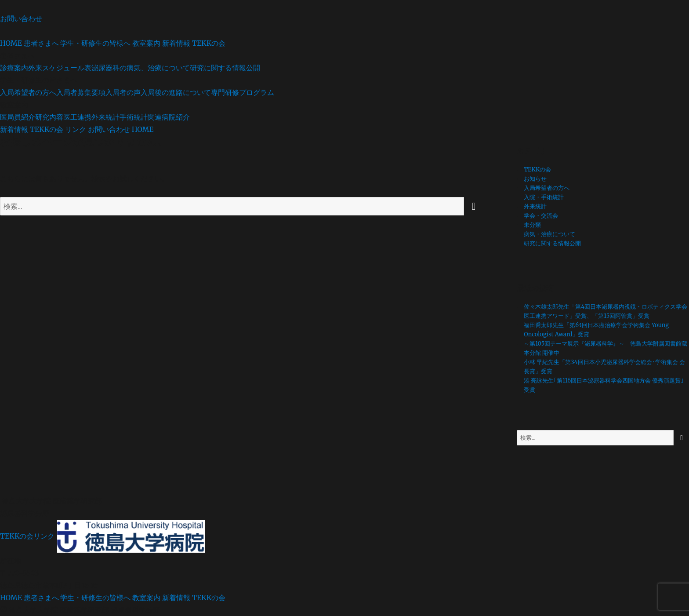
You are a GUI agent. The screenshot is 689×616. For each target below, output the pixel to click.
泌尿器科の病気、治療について (141, 68)
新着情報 (176, 43)
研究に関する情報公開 (225, 68)
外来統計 (105, 117)
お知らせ (535, 179)
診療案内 (14, 68)
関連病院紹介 (169, 117)
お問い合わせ (21, 18)
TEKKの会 (209, 43)
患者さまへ (41, 43)
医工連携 (77, 117)
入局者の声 (123, 92)
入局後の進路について (176, 92)
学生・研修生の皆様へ (95, 43)
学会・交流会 (541, 216)
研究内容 (49, 117)
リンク (76, 129)
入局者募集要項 (81, 92)
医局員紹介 (18, 117)
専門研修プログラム (243, 92)
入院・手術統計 (544, 197)
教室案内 (146, 43)
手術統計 (134, 117)
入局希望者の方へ (28, 92)
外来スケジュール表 (60, 68)
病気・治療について (549, 234)
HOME (11, 43)
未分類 (532, 225)
